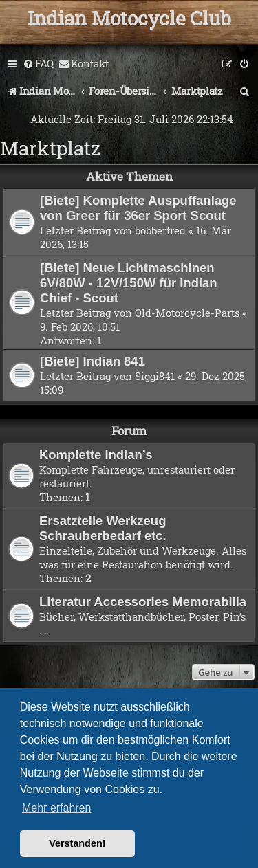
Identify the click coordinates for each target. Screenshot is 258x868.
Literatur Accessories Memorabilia (143, 602)
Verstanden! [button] (77, 843)
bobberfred (160, 230)
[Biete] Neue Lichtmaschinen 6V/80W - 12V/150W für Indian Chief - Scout (129, 283)
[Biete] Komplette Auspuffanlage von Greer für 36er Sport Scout (138, 208)
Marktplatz (50, 148)
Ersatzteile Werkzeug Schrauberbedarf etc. (103, 528)
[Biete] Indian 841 (93, 361)
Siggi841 (155, 376)
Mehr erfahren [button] (57, 808)
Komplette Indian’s (96, 455)
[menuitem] (38, 64)
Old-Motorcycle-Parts (187, 313)
